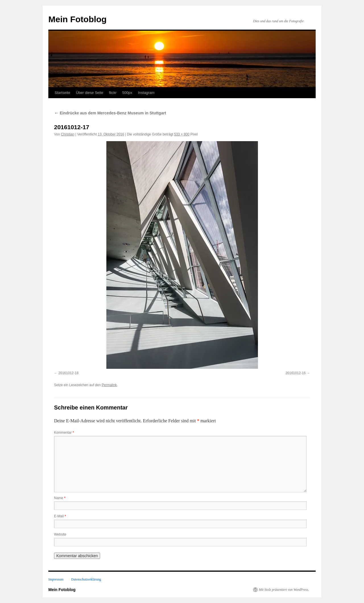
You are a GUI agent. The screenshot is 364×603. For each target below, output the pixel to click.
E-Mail (60, 516)
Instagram (146, 93)
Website (60, 534)
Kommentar (64, 433)
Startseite (62, 93)
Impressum (56, 579)
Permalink (109, 385)
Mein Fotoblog (77, 19)
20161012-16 (296, 373)
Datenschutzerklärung (86, 579)
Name (60, 498)
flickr (113, 93)
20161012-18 (68, 373)
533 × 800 (182, 134)
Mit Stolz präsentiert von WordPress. (284, 590)
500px (127, 93)
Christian (68, 134)
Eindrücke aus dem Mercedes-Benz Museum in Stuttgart (110, 113)
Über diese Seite (90, 93)
